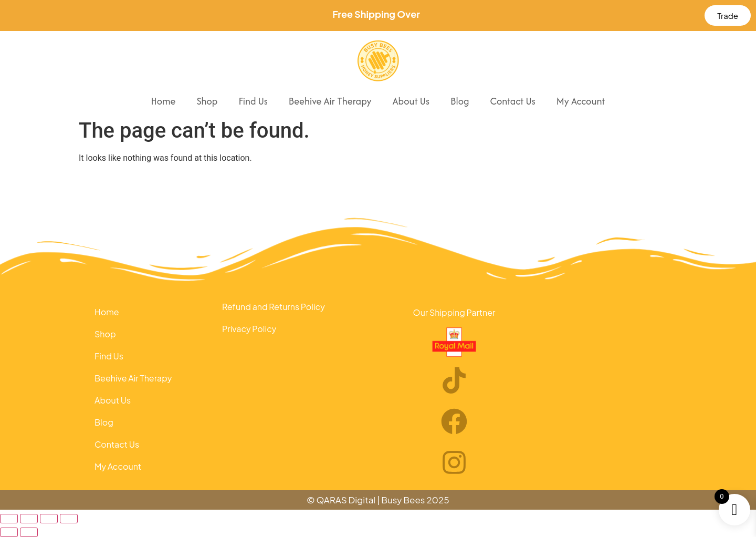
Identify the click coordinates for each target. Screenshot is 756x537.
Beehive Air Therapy (330, 101)
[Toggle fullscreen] (29, 519)
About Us (411, 101)
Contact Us (512, 101)
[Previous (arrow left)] (9, 532)
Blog (460, 101)
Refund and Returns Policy (274, 307)
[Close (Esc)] (69, 519)
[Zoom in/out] (9, 519)
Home (164, 101)
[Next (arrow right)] (29, 532)
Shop (207, 101)
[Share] (49, 519)
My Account (581, 101)
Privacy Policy (249, 329)
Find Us (253, 101)
